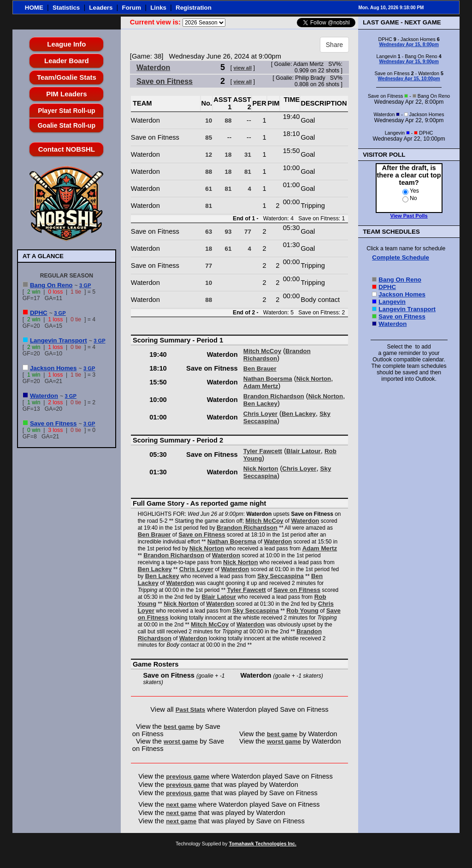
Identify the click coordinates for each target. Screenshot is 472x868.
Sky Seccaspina (280, 576)
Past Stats (190, 710)
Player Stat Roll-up (66, 111)
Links (158, 8)
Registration (194, 8)
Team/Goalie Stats (67, 77)
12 (209, 155)
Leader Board (67, 61)
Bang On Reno (51, 285)
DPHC (39, 313)
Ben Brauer (260, 369)
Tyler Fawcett (263, 451)
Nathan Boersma (268, 379)
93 (228, 232)
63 (209, 232)
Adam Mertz (261, 386)
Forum (132, 8)
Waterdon (44, 396)
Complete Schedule (401, 257)
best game (179, 727)
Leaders (101, 8)
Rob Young (302, 611)
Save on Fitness (53, 423)
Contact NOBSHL (67, 149)
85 (209, 138)
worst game (181, 741)
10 (209, 121)
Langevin (392, 302)
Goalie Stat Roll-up (67, 125)
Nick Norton (314, 379)
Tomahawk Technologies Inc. (263, 844)
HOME (34, 8)
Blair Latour (304, 451)
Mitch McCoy (262, 351)
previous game (188, 776)
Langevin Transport (59, 340)
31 (248, 155)
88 (228, 121)
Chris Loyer (260, 414)
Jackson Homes (53, 368)
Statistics (66, 8)
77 (248, 232)
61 (209, 189)
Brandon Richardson (277, 355)
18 (228, 155)
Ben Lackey (260, 404)
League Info (66, 44)
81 (248, 172)
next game (181, 805)
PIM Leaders (66, 94)
